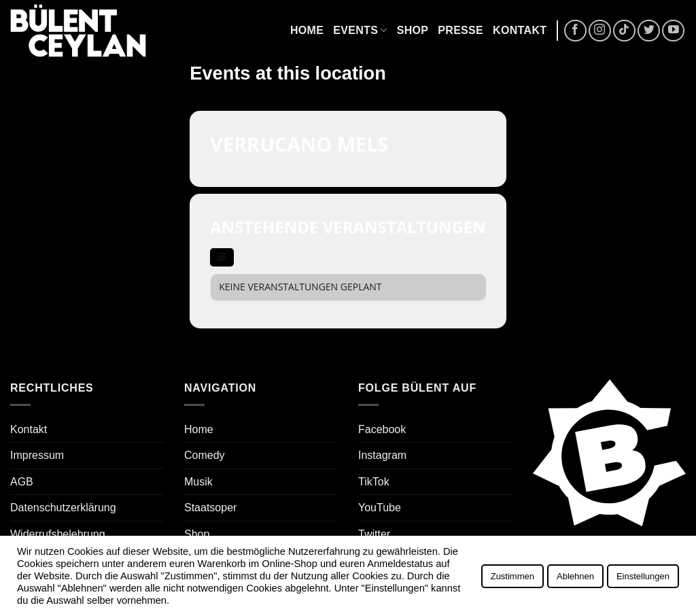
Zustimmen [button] (512, 576)
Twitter (374, 534)
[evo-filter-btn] (222, 257)
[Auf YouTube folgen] (673, 31)
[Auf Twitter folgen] (649, 31)
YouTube (380, 508)
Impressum (37, 455)
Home (307, 30)
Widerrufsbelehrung (58, 534)
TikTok (374, 482)
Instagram (382, 455)
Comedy (205, 455)
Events (360, 30)
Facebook (382, 429)
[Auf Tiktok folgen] (624, 31)
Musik (198, 482)
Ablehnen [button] (575, 576)
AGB (22, 482)
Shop (413, 30)
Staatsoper (210, 508)
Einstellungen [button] (643, 576)
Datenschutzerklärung (63, 508)
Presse (460, 30)
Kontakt (520, 30)
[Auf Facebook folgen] (575, 31)
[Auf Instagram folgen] (600, 31)
